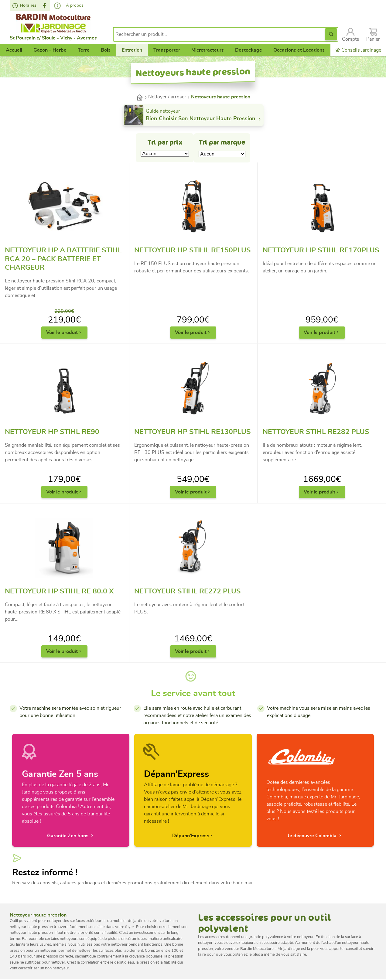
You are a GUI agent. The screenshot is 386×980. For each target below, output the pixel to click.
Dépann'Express (193, 836)
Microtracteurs (208, 50)
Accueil (14, 50)
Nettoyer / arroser (167, 97)
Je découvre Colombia (315, 836)
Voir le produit (64, 332)
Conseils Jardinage (358, 50)
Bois (106, 50)
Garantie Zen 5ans (71, 836)
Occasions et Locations (299, 50)
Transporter (167, 50)
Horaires (24, 6)
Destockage (249, 50)
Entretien (132, 50)
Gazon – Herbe (50, 50)
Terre (84, 50)
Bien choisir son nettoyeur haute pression (204, 119)
